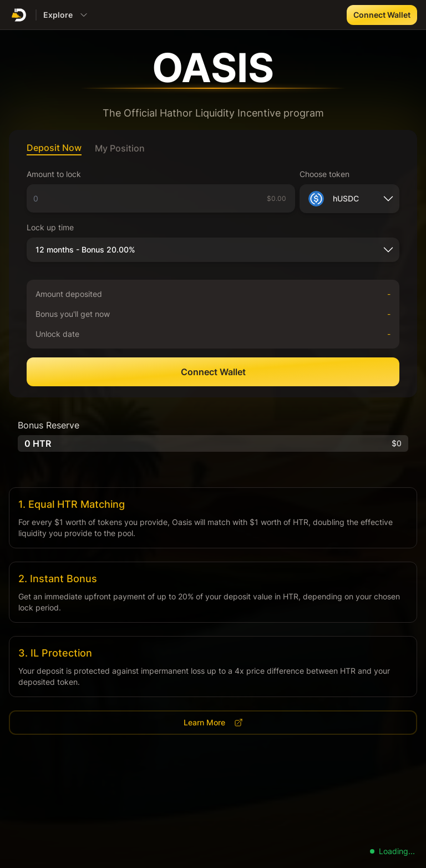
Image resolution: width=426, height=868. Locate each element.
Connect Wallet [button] (382, 15)
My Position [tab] (120, 148)
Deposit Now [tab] (54, 148)
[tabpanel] (213, 277)
